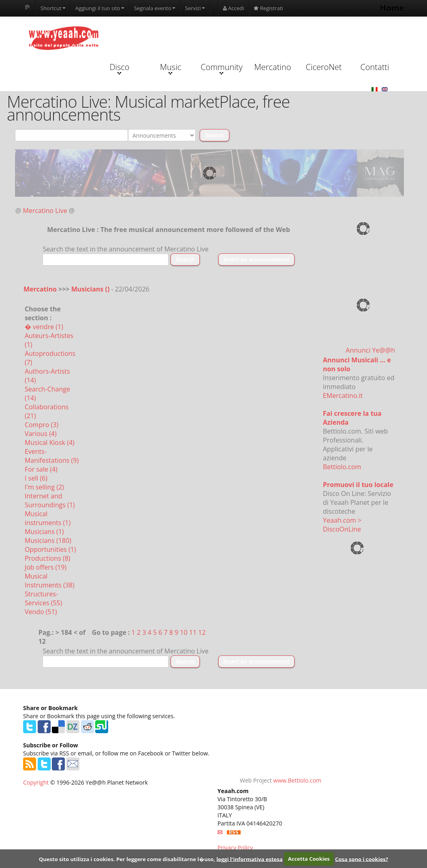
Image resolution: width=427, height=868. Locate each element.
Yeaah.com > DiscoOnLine (342, 525)
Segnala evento (155, 8)
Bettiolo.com (342, 467)
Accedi (234, 8)
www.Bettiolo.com (297, 780)
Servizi (195, 8)
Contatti (375, 67)
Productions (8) (48, 558)
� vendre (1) (44, 327)
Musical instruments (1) (48, 518)
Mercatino (273, 67)
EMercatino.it (343, 396)
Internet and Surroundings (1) (50, 500)
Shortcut (53, 8)
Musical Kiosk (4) (50, 443)
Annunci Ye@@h (370, 350)
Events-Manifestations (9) (52, 456)
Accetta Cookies (309, 859)
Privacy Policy (235, 848)
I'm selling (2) (44, 487)
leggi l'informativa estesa (249, 859)
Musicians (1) (44, 532)
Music (171, 68)
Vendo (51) (41, 612)
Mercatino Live (45, 211)
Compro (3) (42, 425)
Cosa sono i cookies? (362, 859)
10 (184, 632)
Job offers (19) (46, 567)
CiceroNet (323, 67)
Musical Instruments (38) (50, 581)
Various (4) (41, 434)
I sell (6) (36, 478)
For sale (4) (41, 469)
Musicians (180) (48, 540)
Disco (119, 68)
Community (221, 68)
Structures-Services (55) (44, 598)
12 (202, 632)
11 (193, 632)
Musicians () (91, 289)
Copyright (36, 782)
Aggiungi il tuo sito (100, 8)
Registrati (268, 8)
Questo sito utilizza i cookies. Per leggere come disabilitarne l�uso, (127, 859)
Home (392, 8)
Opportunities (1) (50, 549)
